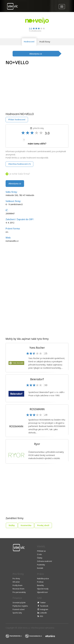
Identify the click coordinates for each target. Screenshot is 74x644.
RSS (42, 616)
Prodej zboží (43, 525)
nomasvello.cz (12, 241)
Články (40, 558)
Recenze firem (18, 589)
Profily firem (17, 585)
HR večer (16, 582)
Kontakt (40, 568)
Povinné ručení (19, 609)
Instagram (44, 609)
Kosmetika (26, 525)
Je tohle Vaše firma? (20, 174)
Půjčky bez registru (20, 606)
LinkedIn (44, 613)
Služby (12, 525)
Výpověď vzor (42, 592)
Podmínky (41, 565)
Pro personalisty (19, 592)
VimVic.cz (26, 628)
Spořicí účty (17, 613)
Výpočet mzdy (43, 589)
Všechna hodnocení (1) (19, 164)
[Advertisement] (29, 87)
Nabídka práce (43, 579)
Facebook (44, 606)
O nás (39, 554)
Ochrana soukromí (44, 561)
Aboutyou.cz (15, 183)
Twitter (43, 603)
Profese (40, 582)
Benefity (40, 585)
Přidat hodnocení (17, 120)
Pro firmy (16, 579)
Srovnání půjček (19, 603)
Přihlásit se (41, 551)
